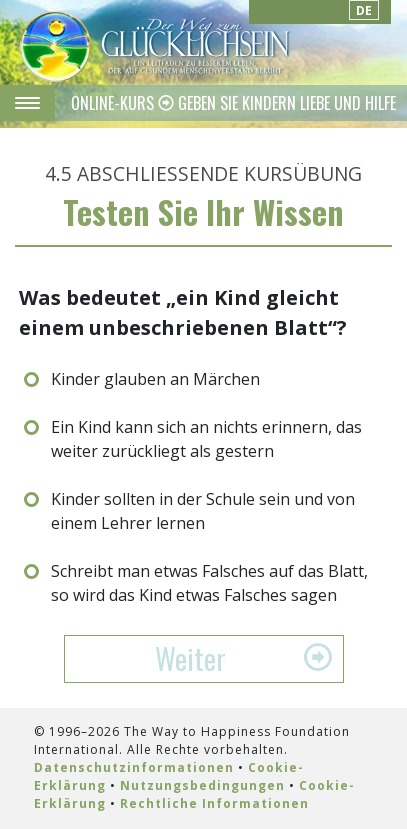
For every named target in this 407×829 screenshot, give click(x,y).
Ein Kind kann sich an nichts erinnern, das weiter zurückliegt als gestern (206, 439)
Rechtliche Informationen (214, 803)
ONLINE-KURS (114, 103)
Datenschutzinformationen (134, 767)
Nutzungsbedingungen (202, 785)
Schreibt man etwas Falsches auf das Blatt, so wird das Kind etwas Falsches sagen (209, 583)
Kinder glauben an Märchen (155, 379)
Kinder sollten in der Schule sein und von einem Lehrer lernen (203, 511)
